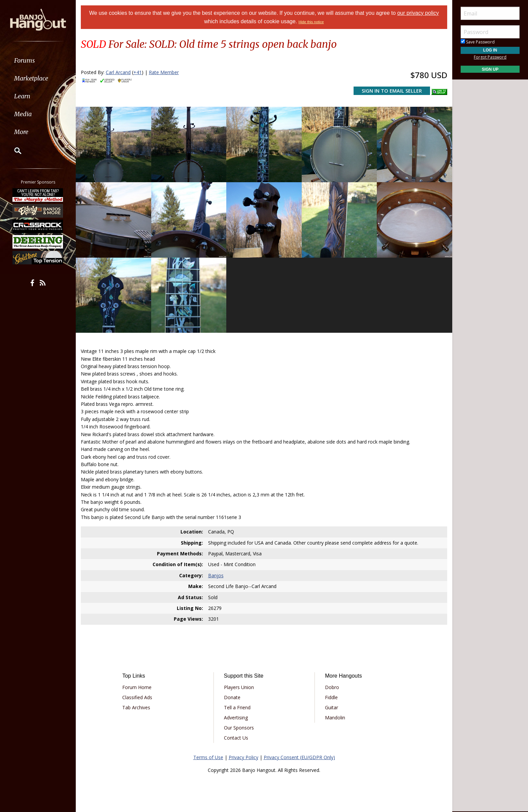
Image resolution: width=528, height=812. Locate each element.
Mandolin (335, 718)
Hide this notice (311, 22)
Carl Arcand (118, 72)
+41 (138, 72)
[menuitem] (38, 60)
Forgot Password (490, 57)
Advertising (236, 718)
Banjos (216, 575)
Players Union (239, 687)
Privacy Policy (243, 757)
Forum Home (137, 687)
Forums (25, 60)
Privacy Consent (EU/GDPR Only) (299, 757)
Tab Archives (136, 707)
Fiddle (331, 697)
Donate (232, 697)
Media (23, 114)
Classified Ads (137, 697)
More (21, 132)
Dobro (332, 687)
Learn (22, 96)
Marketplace (31, 78)
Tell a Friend (237, 707)
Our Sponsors (239, 728)
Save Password (478, 42)
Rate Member (164, 72)
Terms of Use (208, 757)
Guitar (332, 707)
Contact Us (236, 738)
